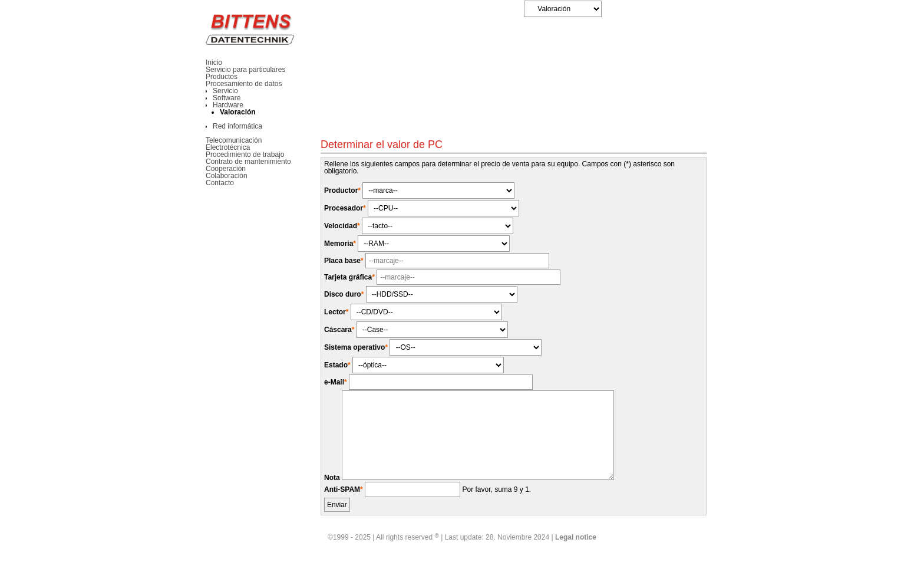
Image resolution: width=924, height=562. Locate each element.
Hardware (228, 105)
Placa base (345, 261)
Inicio (214, 63)
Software (227, 98)
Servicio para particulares (245, 70)
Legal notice (576, 537)
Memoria (341, 244)
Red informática (237, 126)
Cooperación (226, 169)
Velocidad (343, 226)
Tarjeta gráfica (350, 277)
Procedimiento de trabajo (245, 155)
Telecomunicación (234, 140)
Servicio (225, 91)
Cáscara (340, 330)
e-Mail (336, 382)
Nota (333, 478)
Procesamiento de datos (244, 84)
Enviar (337, 505)
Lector (337, 312)
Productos (222, 77)
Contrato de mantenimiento (248, 162)
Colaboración (227, 176)
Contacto (220, 183)
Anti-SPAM (344, 489)
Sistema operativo (357, 347)
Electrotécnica (228, 147)
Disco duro (345, 294)
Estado (338, 365)
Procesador (346, 208)
